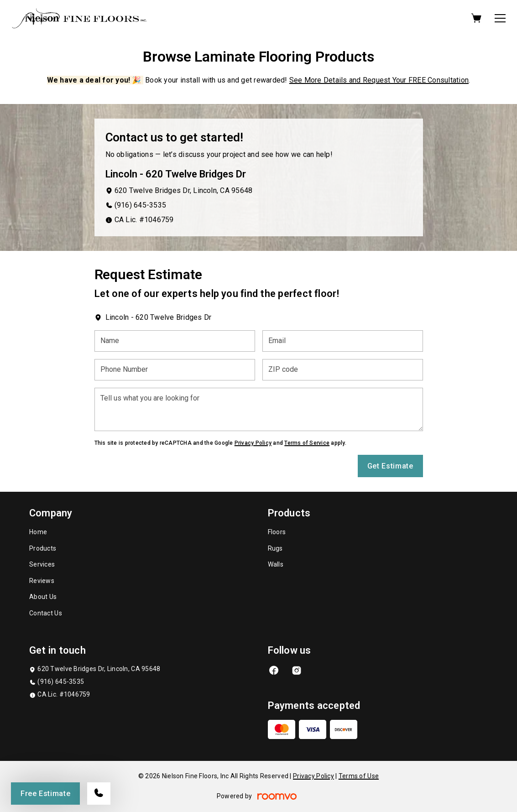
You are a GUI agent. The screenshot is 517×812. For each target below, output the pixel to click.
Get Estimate (390, 466)
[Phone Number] (175, 370)
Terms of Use (359, 776)
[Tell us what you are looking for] (259, 409)
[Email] (343, 341)
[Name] (175, 341)
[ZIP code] (343, 370)
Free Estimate (45, 794)
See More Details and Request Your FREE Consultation (379, 80)
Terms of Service (307, 443)
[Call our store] (99, 794)
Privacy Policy (253, 443)
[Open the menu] (500, 18)
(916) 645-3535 (140, 205)
